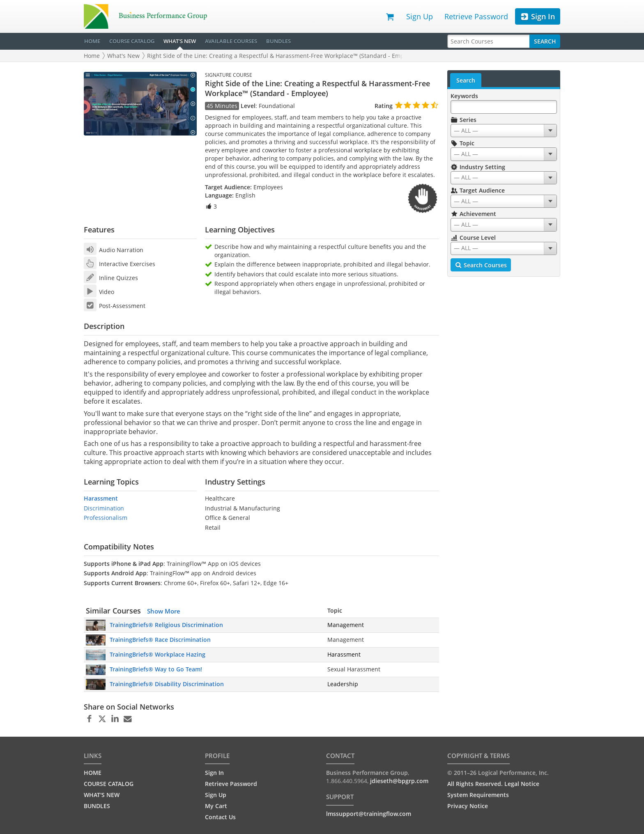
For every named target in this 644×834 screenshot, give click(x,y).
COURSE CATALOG (132, 41)
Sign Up (420, 16)
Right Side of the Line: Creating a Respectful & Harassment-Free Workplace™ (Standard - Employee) (284, 56)
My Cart (216, 806)
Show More (164, 611)
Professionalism (106, 518)
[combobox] (504, 131)
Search (545, 41)
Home (92, 56)
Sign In (537, 17)
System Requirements (478, 795)
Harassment (101, 498)
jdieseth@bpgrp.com (399, 781)
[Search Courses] (489, 41)
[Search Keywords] (504, 107)
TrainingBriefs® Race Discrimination (160, 640)
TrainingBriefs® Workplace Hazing (158, 654)
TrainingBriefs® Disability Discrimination (167, 684)
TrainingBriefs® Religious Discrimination (166, 625)
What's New (123, 56)
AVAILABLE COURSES (231, 41)
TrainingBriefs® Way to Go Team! (156, 669)
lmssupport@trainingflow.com (369, 814)
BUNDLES (278, 41)
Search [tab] (466, 80)
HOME (92, 41)
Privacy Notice (468, 806)
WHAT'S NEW (180, 41)
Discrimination (104, 508)
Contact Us (220, 817)
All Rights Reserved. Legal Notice (493, 784)
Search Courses (481, 265)
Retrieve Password (476, 16)
